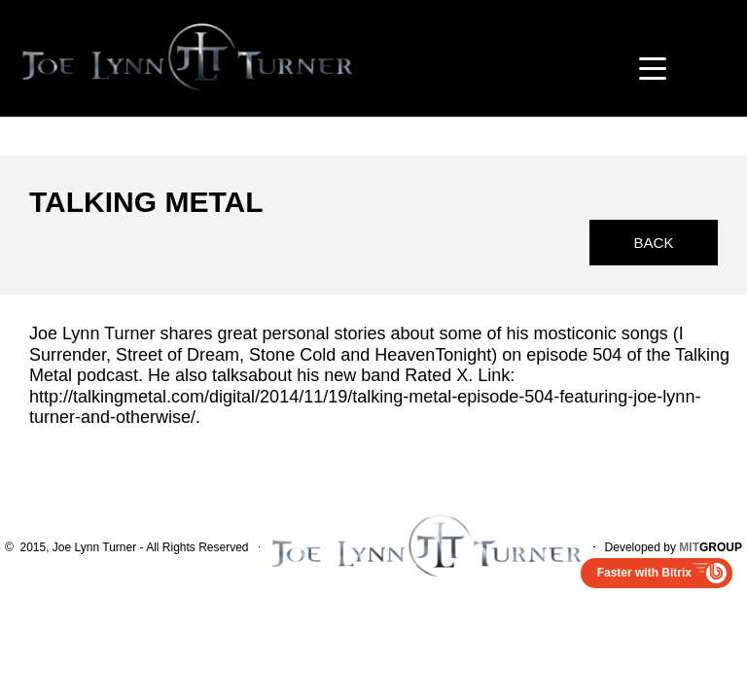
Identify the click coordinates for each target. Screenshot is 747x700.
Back (654, 243)
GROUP (711, 547)
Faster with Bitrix (644, 573)
